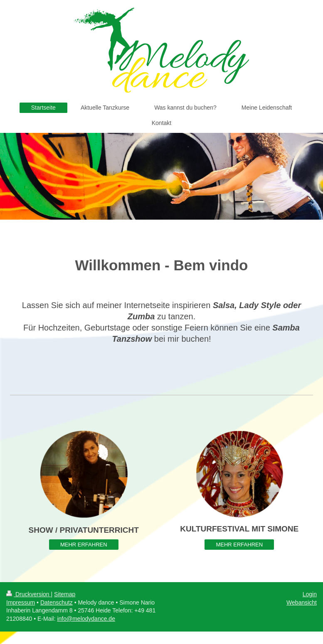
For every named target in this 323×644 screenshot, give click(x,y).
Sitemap (65, 594)
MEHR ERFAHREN (84, 545)
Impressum (21, 602)
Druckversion (28, 594)
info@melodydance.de (86, 619)
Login (310, 594)
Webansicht (302, 602)
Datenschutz (57, 602)
